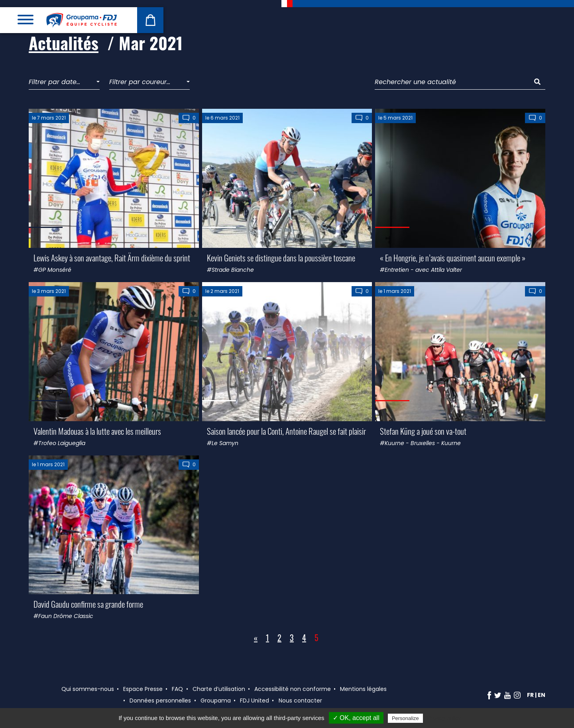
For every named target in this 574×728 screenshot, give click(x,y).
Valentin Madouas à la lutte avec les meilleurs (97, 431)
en (542, 695)
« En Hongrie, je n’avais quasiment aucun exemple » (453, 258)
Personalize (405, 718)
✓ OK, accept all (356, 718)
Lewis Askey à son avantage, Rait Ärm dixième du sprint (112, 258)
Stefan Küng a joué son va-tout (423, 431)
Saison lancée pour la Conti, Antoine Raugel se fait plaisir (286, 431)
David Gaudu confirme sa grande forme (88, 604)
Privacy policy (444, 718)
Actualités (64, 43)
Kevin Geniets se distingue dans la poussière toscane (281, 258)
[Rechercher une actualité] (452, 82)
